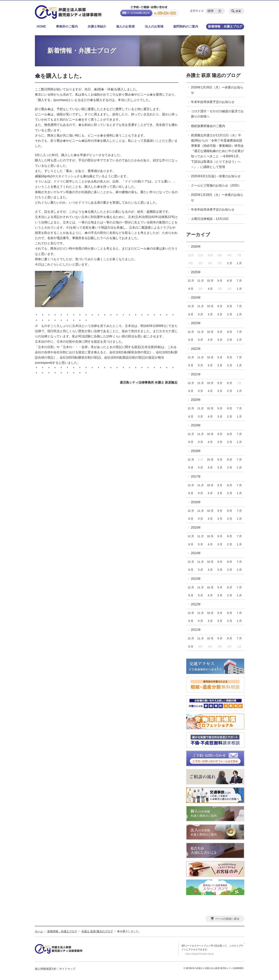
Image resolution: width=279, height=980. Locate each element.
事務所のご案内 (67, 26)
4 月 (210, 289)
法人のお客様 (154, 26)
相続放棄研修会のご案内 (208, 126)
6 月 (191, 289)
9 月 (220, 281)
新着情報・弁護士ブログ (225, 26)
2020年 (196, 400)
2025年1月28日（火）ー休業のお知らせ (217, 197)
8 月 (230, 281)
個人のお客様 (125, 26)
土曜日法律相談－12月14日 (210, 219)
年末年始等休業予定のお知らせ (213, 102)
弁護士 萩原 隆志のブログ (213, 75)
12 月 (191, 281)
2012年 (196, 604)
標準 (211, 11)
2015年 (196, 528)
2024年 (196, 298)
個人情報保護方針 (46, 969)
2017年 (196, 477)
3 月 (220, 314)
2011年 (196, 630)
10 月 (210, 281)
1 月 (239, 263)
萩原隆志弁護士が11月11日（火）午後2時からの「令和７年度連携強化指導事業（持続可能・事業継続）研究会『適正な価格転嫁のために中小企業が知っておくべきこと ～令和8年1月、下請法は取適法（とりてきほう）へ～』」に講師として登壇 (217, 151)
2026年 (196, 247)
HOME (41, 26)
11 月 (201, 281)
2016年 (196, 502)
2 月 (230, 263)
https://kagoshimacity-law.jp (200, 954)
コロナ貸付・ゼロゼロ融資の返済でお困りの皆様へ (217, 114)
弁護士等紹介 (97, 26)
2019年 (196, 425)
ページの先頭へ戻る (227, 919)
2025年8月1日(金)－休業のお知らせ (216, 176)
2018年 (196, 451)
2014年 (196, 553)
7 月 (239, 281)
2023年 (196, 323)
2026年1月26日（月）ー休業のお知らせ (217, 90)
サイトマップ (67, 969)
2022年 (196, 349)
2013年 (196, 579)
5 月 (201, 314)
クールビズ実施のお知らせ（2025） (216, 185)
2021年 (196, 374)
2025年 (196, 272)
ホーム (39, 931)
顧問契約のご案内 (186, 26)
